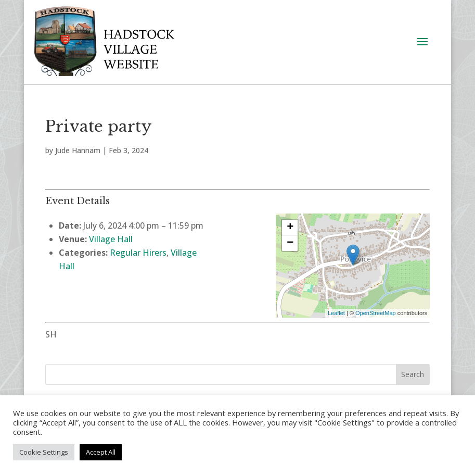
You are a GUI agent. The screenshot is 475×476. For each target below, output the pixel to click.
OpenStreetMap (376, 313)
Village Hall (111, 239)
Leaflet (336, 313)
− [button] (290, 243)
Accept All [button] (101, 452)
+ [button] (290, 228)
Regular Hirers (138, 253)
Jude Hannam (78, 150)
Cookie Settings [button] (44, 452)
